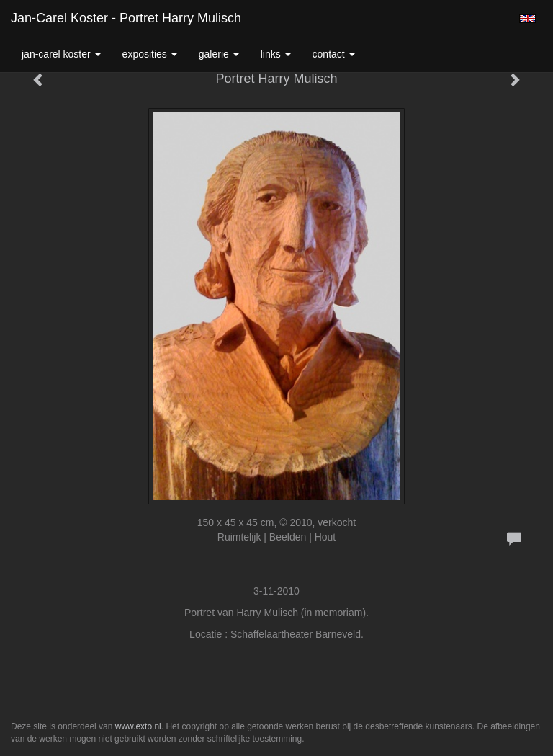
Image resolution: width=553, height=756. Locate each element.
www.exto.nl (138, 726)
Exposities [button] (150, 54)
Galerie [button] (219, 54)
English (527, 19)
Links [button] (276, 54)
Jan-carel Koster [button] (61, 54)
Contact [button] (334, 54)
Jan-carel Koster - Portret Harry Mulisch (126, 18)
